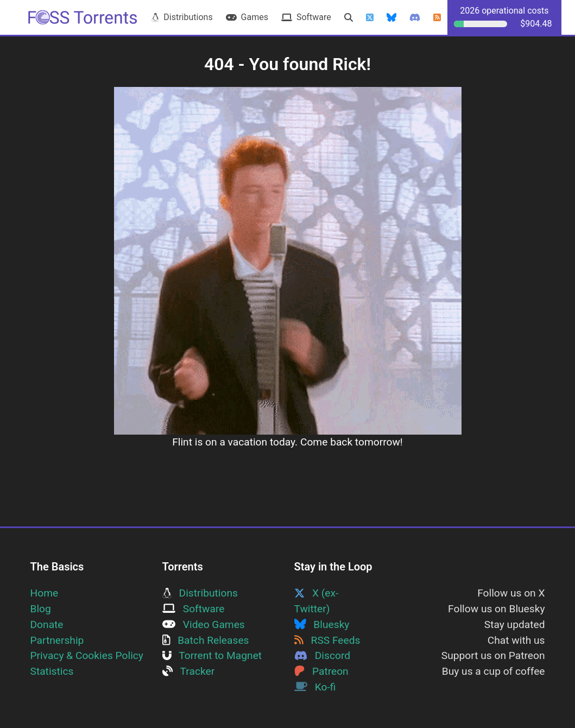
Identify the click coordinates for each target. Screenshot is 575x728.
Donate (47, 625)
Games (247, 17)
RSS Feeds (327, 640)
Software (306, 17)
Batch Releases (206, 640)
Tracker (189, 671)
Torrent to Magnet (212, 655)
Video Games (204, 625)
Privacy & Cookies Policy (87, 655)
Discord (323, 655)
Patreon (321, 671)
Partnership (57, 640)
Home (45, 593)
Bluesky (322, 625)
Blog (41, 609)
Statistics (52, 671)
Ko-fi (315, 687)
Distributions (182, 17)
